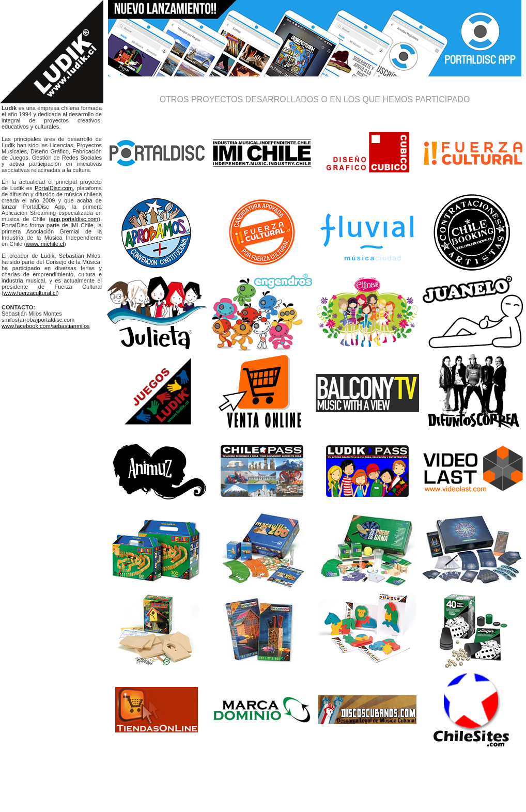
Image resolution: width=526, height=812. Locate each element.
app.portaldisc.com (74, 219)
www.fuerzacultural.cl (30, 293)
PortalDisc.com (54, 188)
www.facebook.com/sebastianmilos (46, 326)
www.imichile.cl (45, 244)
